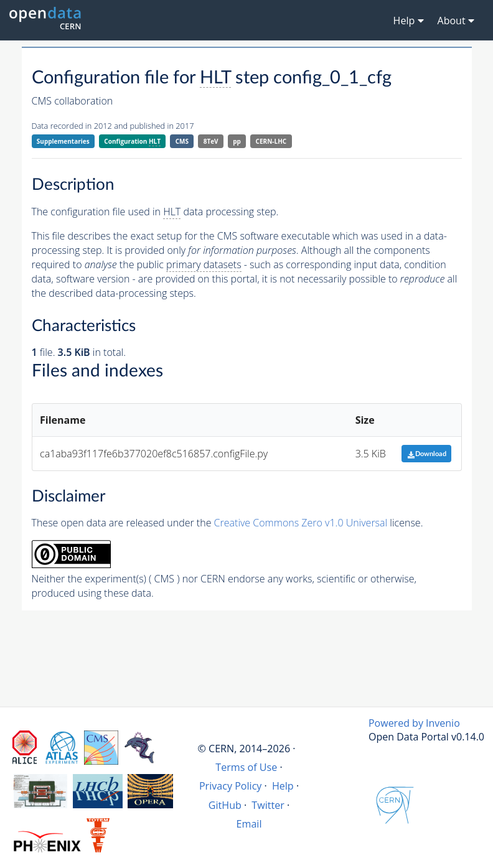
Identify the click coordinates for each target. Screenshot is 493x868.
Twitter (268, 805)
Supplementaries (63, 141)
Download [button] (427, 454)
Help (283, 786)
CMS (182, 141)
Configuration (132, 142)
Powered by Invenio (414, 723)
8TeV (211, 141)
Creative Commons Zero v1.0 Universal (301, 523)
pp (237, 141)
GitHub (225, 805)
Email (249, 824)
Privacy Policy (231, 786)
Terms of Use (246, 767)
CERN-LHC (271, 141)
